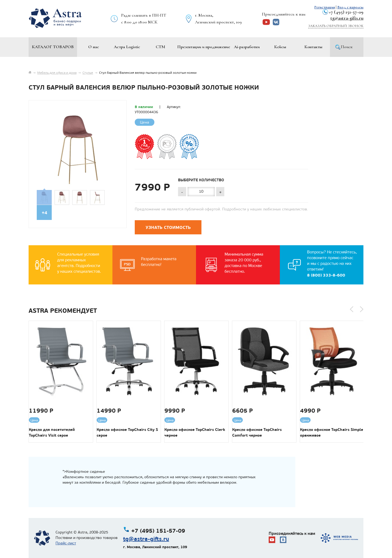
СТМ (160, 47)
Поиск (347, 47)
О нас (94, 47)
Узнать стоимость (168, 227)
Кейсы (280, 47)
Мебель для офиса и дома (57, 73)
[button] (352, 309)
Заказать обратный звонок (336, 26)
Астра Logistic (127, 47)
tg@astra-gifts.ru (347, 18)
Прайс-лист (66, 543)
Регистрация (325, 7)
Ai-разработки (247, 47)
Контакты (313, 47)
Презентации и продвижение (204, 47)
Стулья (88, 73)
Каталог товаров (53, 47)
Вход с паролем (350, 7)
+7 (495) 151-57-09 (346, 12)
